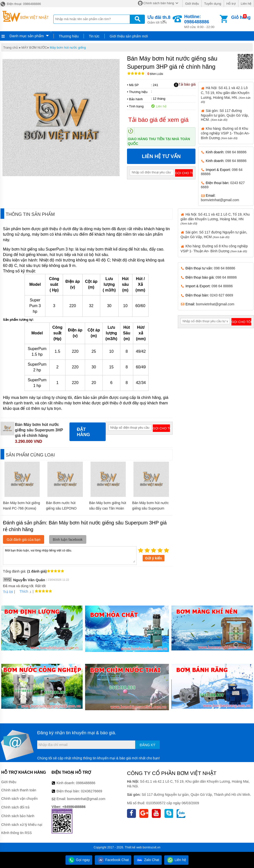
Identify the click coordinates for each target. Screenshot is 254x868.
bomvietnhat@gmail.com (220, 200)
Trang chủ (11, 48)
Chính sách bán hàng (159, 3)
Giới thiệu (192, 4)
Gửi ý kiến (154, 558)
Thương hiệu (69, 36)
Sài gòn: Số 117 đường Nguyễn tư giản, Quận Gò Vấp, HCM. (225, 115)
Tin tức (94, 36)
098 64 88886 (236, 152)
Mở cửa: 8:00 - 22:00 (202, 21)
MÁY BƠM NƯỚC (34, 48)
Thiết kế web (133, 847)
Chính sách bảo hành (18, 816)
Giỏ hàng (241, 17)
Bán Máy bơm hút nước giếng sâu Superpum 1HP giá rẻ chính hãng (151, 508)
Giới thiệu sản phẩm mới (129, 36)
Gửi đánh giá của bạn (24, 540)
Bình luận (155, 74)
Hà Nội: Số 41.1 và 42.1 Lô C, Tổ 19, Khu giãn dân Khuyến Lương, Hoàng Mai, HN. (226, 95)
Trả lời (8, 592)
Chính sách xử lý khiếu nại (22, 825)
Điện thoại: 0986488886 (20, 4)
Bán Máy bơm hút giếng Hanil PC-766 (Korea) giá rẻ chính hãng (21, 508)
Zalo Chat (148, 860)
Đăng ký (147, 745)
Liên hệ (246, 4)
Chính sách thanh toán (19, 790)
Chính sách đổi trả (15, 807)
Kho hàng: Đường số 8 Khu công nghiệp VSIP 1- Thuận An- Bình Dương (225, 133)
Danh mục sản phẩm (27, 36)
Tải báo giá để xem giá (158, 120)
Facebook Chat (113, 860)
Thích (22, 591)
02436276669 (92, 791)
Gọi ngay (79, 860)
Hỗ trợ (231, 4)
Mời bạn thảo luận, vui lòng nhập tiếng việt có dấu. (70, 555)
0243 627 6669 (221, 295)
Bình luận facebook (68, 540)
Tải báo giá (185, 85)
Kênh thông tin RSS (16, 833)
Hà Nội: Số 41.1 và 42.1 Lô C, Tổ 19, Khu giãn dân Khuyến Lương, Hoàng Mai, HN (215, 219)
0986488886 (86, 783)
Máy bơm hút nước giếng (68, 48)
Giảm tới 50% (159, 19)
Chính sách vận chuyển (19, 799)
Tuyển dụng (213, 4)
